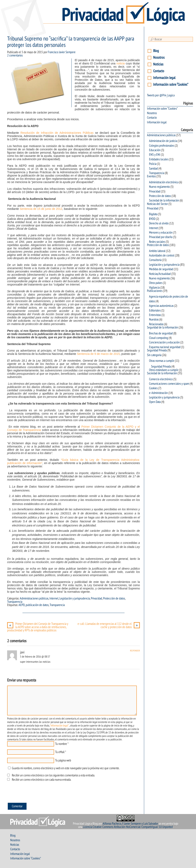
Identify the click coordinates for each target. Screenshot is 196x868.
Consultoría (155, 260)
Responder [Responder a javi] (135, 651)
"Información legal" (59, 726)
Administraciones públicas (34, 598)
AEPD (22, 605)
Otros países (156, 283)
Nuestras (154, 319)
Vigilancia (154, 288)
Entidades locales (159, 159)
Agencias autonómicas (161, 306)
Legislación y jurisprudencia (75, 598)
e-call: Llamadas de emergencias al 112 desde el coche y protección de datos (109, 625)
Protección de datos (114, 598)
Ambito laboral (157, 251)
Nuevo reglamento (159, 187)
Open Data (155, 402)
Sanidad (153, 169)
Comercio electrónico (161, 379)
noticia (120, 63)
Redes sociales (157, 242)
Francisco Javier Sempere (62, 52)
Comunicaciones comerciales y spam (169, 384)
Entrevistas (155, 315)
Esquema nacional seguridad (165, 347)
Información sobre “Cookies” (171, 85)
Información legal (164, 78)
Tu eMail (60, 752)
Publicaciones (155, 291)
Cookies (153, 388)
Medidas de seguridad (161, 269)
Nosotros (159, 58)
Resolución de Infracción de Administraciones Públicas (57, 133)
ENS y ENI (155, 155)
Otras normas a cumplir (162, 361)
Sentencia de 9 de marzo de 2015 (98, 354)
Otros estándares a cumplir (164, 370)
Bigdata (153, 214)
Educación (155, 150)
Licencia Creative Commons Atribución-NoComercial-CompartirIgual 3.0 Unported (128, 827)
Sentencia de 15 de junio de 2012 (41, 209)
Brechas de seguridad (161, 333)
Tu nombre (61, 744)
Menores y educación (161, 233)
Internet (54, 598)
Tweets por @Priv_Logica (161, 95)
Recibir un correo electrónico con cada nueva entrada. (41, 780)
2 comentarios (15, 55)
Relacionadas (156, 324)
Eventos (151, 176)
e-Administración (158, 393)
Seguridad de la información (163, 327)
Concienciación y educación (164, 342)
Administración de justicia (163, 141)
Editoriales (155, 310)
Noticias (158, 64)
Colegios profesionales (162, 146)
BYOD (152, 219)
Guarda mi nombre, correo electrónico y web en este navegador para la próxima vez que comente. (66, 768)
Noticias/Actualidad (160, 274)
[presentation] (38, 793)
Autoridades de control (162, 255)
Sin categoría (154, 355)
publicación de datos (37, 605)
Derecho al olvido (159, 223)
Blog (156, 51)
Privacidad (96, 598)
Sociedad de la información (164, 200)
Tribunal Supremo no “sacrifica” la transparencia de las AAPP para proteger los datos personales (71, 42)
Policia (153, 164)
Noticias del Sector (157, 204)
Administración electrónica (164, 182)
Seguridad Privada (157, 350)
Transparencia (15, 602)
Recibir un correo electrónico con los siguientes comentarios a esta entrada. (53, 775)
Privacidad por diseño (161, 237)
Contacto (159, 71)
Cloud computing (159, 338)
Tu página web (63, 760)
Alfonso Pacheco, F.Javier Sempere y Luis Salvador (130, 824)
